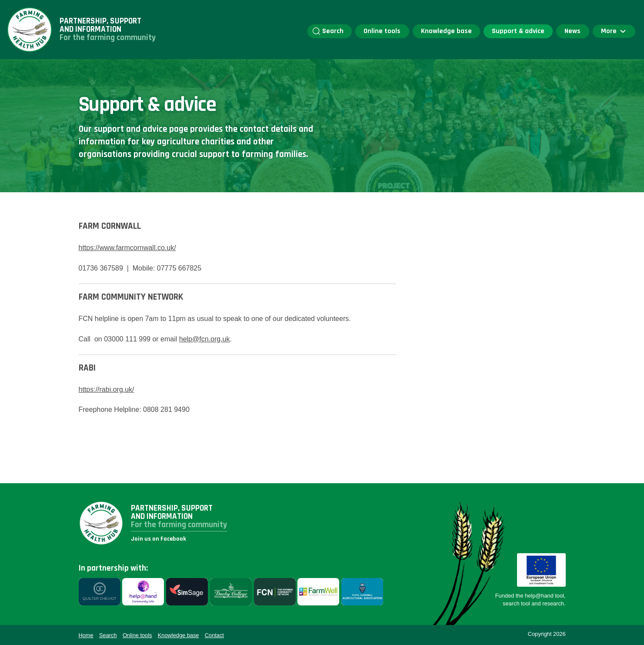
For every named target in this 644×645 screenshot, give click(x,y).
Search (328, 31)
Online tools (382, 31)
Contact (214, 635)
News (572, 31)
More (614, 31)
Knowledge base (446, 31)
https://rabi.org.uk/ (107, 389)
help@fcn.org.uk (205, 339)
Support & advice (518, 31)
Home (86, 635)
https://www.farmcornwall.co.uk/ (127, 248)
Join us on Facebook (158, 539)
